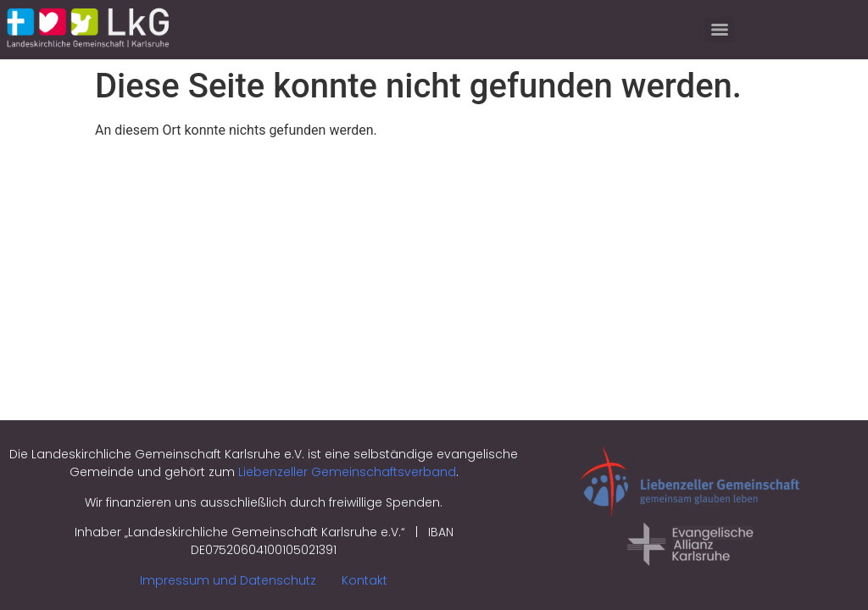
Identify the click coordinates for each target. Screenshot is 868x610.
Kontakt (364, 580)
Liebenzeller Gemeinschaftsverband (347, 472)
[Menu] (720, 30)
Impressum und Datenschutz (228, 580)
